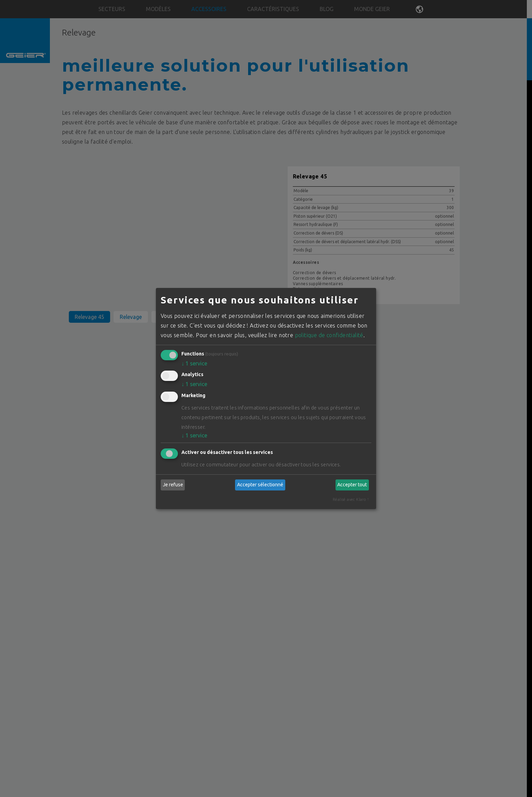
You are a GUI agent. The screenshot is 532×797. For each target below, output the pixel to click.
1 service (194, 363)
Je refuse (173, 485)
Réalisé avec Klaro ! (351, 499)
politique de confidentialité (329, 335)
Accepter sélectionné (260, 485)
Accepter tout (352, 485)
